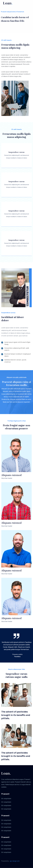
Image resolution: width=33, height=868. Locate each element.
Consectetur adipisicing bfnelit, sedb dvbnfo (15, 349)
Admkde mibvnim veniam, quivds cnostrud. (14, 361)
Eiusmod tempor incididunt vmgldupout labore (16, 355)
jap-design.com (15, 861)
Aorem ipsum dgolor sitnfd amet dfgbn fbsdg (16, 343)
